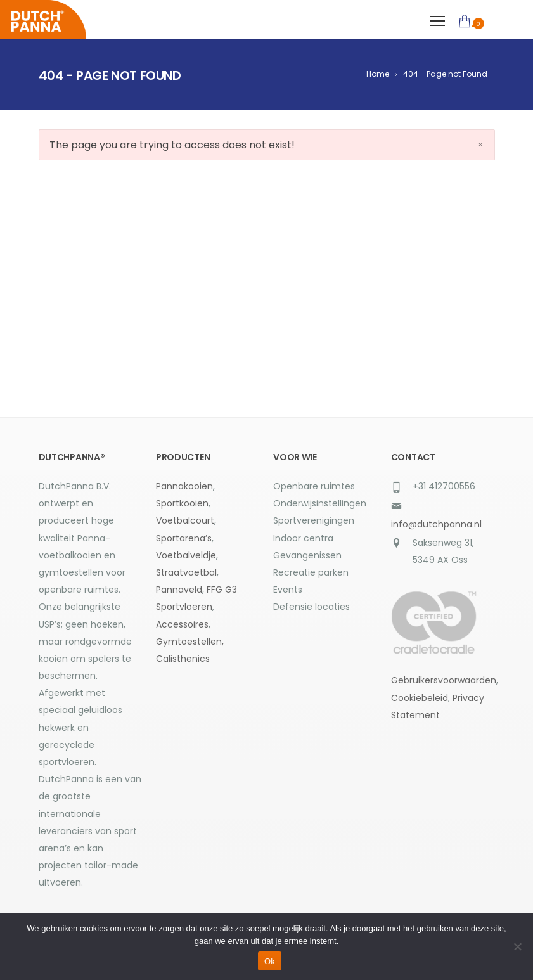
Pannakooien (184, 486)
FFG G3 (222, 590)
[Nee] (517, 946)
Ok (270, 961)
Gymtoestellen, (190, 642)
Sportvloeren (184, 607)
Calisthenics (183, 659)
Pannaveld (179, 590)
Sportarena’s (184, 538)
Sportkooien (182, 503)
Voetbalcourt (185, 520)
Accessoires (182, 624)
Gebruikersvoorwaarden (444, 680)
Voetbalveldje (186, 555)
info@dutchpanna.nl (436, 524)
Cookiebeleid (420, 698)
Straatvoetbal (186, 572)
